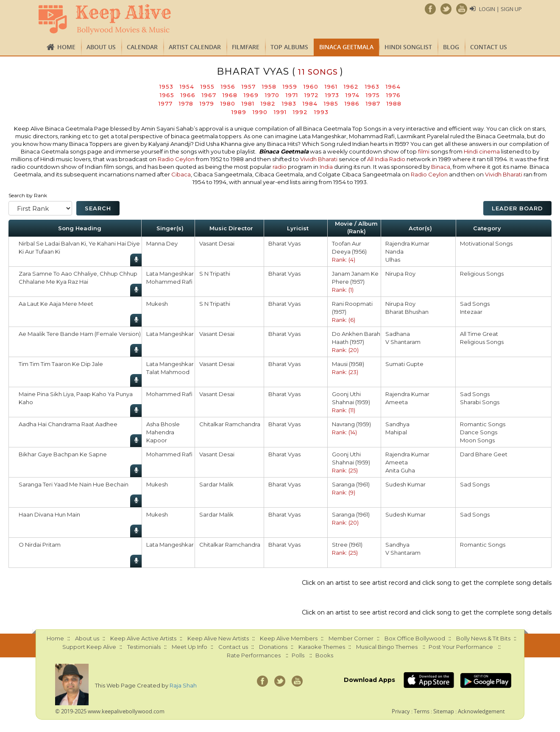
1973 (332, 95)
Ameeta (397, 402)
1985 (331, 103)
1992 (300, 112)
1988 (394, 103)
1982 (268, 103)
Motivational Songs (486, 243)
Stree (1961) (347, 545)
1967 (209, 95)
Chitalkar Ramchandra (230, 424)
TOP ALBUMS (289, 47)
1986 (352, 103)
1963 (372, 87)
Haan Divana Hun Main (49, 514)
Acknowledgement (481, 711)
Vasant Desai (217, 243)
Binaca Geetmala (346, 47)
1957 (249, 87)
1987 (373, 103)
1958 (269, 87)
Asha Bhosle (163, 424)
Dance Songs (479, 432)
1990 (260, 112)
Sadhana (398, 334)
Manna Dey (162, 243)
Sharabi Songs (480, 402)
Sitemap (444, 711)
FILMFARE (246, 47)
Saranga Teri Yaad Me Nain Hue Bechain (74, 484)
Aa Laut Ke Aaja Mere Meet (56, 304)
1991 (280, 112)
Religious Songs (482, 274)
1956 (228, 87)
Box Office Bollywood (415, 638)
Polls (298, 655)
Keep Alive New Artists (218, 638)
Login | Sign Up (500, 9)
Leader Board (517, 208)
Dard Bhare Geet (484, 454)
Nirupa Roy (400, 274)
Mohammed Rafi (169, 282)
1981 (248, 103)
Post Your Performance (461, 647)
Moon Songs (477, 440)
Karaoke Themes (322, 647)
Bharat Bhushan (407, 312)
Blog (451, 47)
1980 (228, 103)
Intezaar (471, 312)
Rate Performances (254, 655)
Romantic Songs (483, 424)
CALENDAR (142, 47)
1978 (186, 103)
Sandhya (397, 424)
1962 (351, 87)
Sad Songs (475, 304)
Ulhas (393, 260)
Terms (422, 711)
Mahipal (396, 432)
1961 (331, 87)
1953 (166, 87)
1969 (251, 95)
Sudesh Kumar (405, 484)
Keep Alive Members (289, 638)
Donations (273, 647)
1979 (207, 103)
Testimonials (144, 647)
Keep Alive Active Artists (143, 638)
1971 (292, 95)
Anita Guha (400, 470)
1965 (167, 95)
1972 (312, 95)
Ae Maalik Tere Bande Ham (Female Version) (80, 334)
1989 (239, 112)
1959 (290, 87)
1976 (393, 95)
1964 (393, 87)
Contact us (489, 47)
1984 (310, 103)
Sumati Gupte (404, 364)
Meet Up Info (189, 647)
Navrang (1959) (351, 424)
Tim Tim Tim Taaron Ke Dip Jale (61, 364)
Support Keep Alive (89, 647)
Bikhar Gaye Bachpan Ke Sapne (63, 454)
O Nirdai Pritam (40, 545)
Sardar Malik (216, 484)
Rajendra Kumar (407, 243)
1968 (230, 95)
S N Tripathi (215, 274)
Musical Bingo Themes (387, 647)
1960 (311, 87)
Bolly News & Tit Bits (483, 638)
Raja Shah (183, 685)
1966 (188, 95)
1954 (187, 87)
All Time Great (479, 334)
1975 (373, 95)
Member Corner (351, 638)
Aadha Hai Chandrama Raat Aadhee (68, 424)
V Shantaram (403, 342)
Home (66, 47)
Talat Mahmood (168, 372)
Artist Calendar (195, 47)
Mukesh (157, 304)
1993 (321, 112)
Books (324, 655)
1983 (289, 103)
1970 (272, 95)
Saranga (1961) (351, 484)
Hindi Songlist (408, 47)
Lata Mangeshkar (170, 274)
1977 (166, 103)
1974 (352, 95)
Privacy (401, 711)
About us (101, 47)
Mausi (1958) (348, 364)
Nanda (394, 251)
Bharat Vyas (284, 243)
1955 (208, 87)
